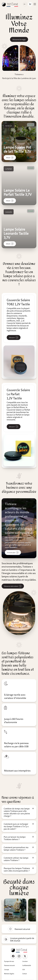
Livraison (25, 961)
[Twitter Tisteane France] (25, 956)
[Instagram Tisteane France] (19, 956)
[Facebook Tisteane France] (13, 956)
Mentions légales (9, 974)
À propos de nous (9, 961)
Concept (7, 969)
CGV (24, 969)
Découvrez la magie (19, 39)
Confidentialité (27, 965)
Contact (25, 974)
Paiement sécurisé (9, 965)
